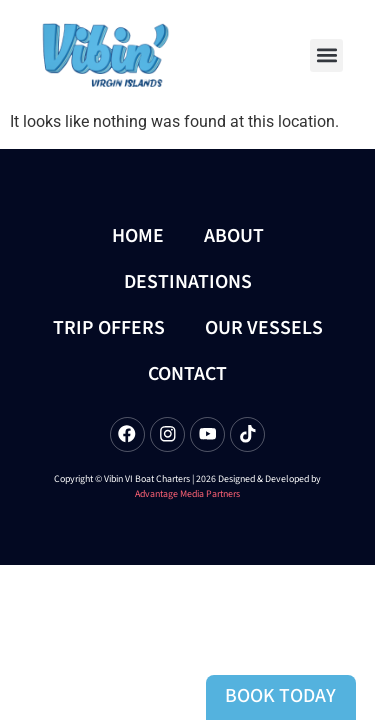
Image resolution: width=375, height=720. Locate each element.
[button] (326, 55)
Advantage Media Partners (187, 494)
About (234, 236)
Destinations (188, 282)
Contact (187, 374)
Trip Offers (109, 328)
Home (138, 236)
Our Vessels (264, 328)
